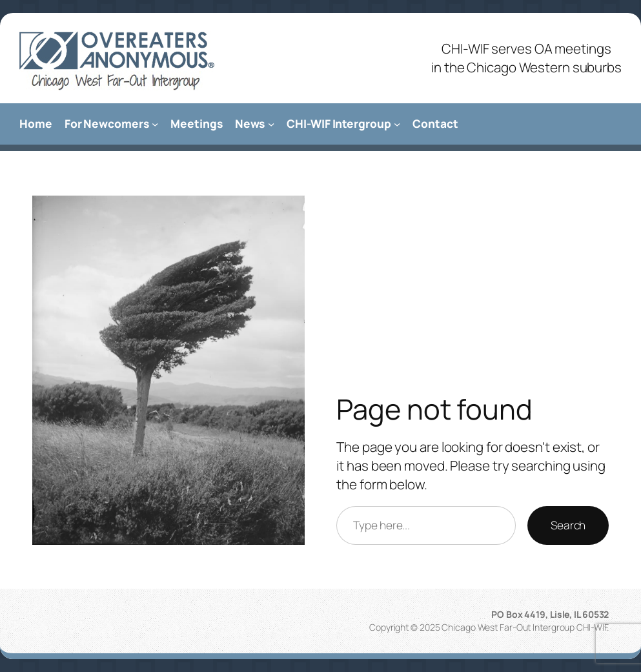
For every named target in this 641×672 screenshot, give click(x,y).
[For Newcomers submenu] (155, 124)
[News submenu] (271, 124)
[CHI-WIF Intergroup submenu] (397, 124)
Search (568, 525)
